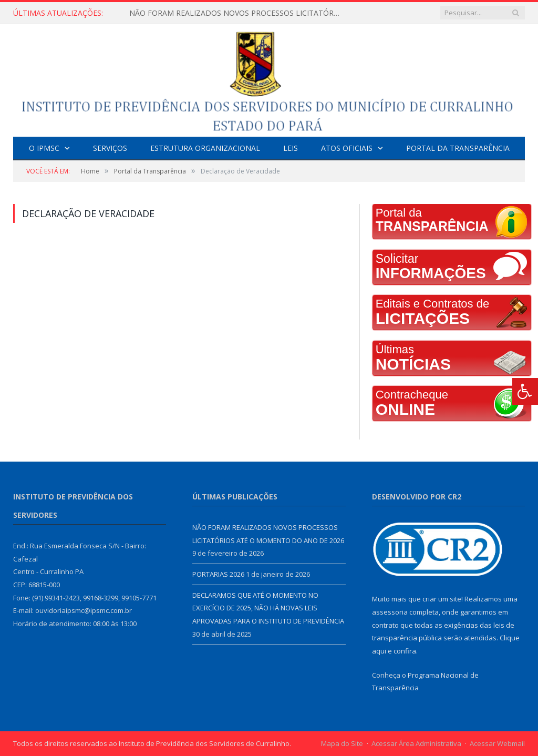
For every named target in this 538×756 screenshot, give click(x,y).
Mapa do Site (342, 743)
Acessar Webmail (497, 743)
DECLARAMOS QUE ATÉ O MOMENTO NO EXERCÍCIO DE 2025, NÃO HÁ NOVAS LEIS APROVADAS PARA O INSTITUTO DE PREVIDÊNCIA (268, 608)
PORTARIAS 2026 (218, 574)
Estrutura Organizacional (205, 148)
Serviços (110, 148)
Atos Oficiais (347, 148)
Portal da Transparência (458, 148)
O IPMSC (44, 148)
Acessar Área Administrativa (416, 743)
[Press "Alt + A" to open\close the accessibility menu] (525, 391)
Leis (291, 148)
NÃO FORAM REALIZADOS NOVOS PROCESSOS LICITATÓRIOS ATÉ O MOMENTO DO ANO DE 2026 (237, 13)
